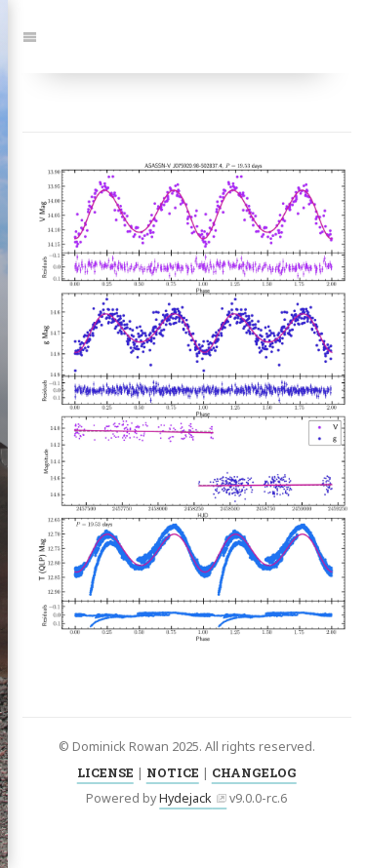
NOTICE (173, 772)
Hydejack (185, 798)
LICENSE (105, 772)
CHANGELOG (254, 772)
